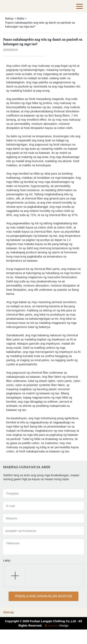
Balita (21, 18)
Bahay (9, 18)
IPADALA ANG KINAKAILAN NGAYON (43, 596)
